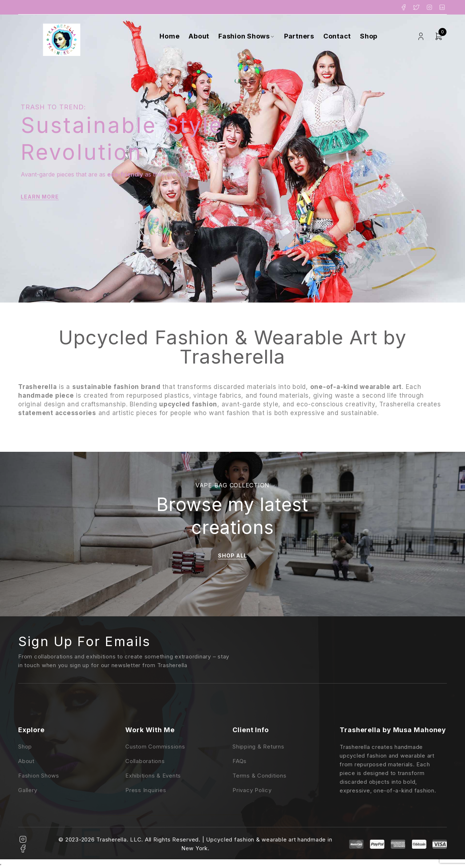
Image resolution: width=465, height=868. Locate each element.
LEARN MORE (40, 197)
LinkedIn (442, 7)
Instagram (430, 7)
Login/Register (421, 36)
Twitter (417, 7)
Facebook (404, 7)
